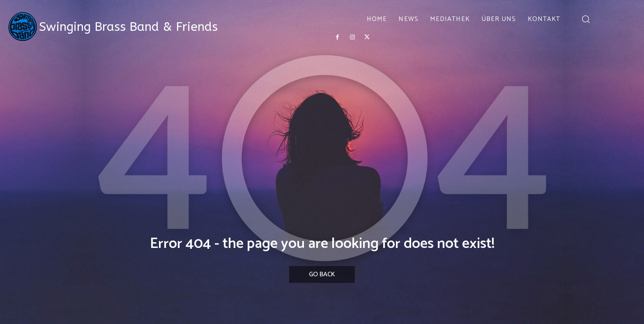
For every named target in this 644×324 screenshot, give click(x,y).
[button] (585, 19)
